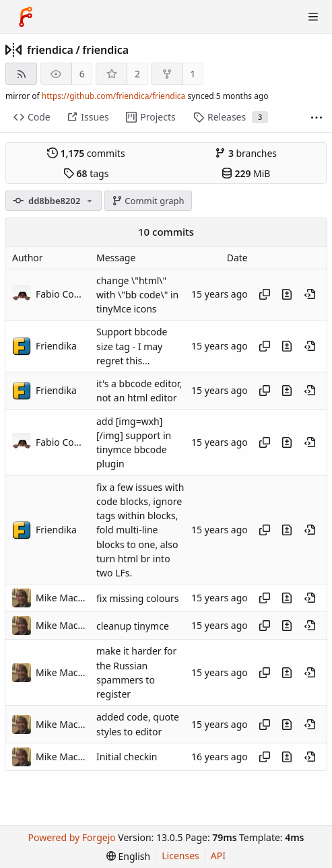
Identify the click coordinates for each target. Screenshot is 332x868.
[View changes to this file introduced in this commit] (287, 294)
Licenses (180, 856)
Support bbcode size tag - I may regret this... (132, 347)
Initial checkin (127, 757)
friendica (50, 50)
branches (246, 153)
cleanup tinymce (133, 626)
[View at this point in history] (310, 294)
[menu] (128, 856)
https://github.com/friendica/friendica (113, 96)
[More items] (317, 118)
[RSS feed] (21, 74)
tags (86, 173)
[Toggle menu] (313, 17)
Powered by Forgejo (72, 837)
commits (86, 153)
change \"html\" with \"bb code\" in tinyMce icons (137, 295)
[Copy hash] (265, 294)
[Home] (26, 17)
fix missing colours (138, 598)
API (218, 856)
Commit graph (148, 201)
